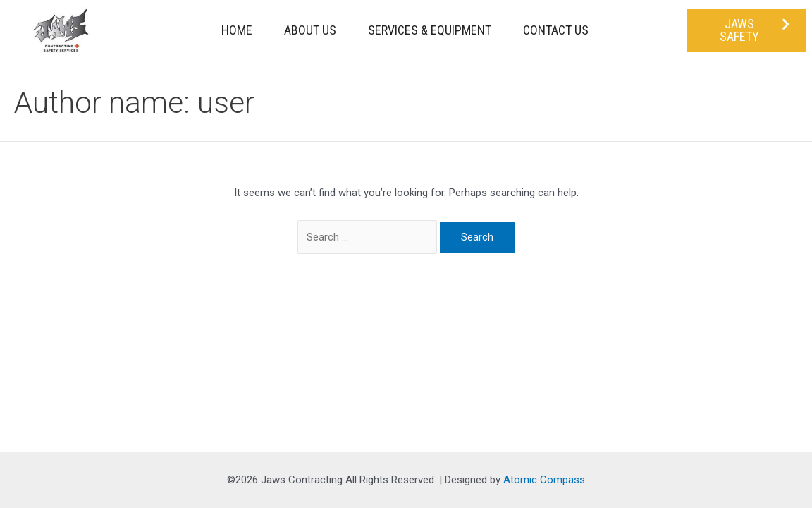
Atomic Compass (544, 480)
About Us (310, 30)
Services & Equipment (430, 30)
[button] (747, 30)
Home (237, 30)
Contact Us (556, 30)
